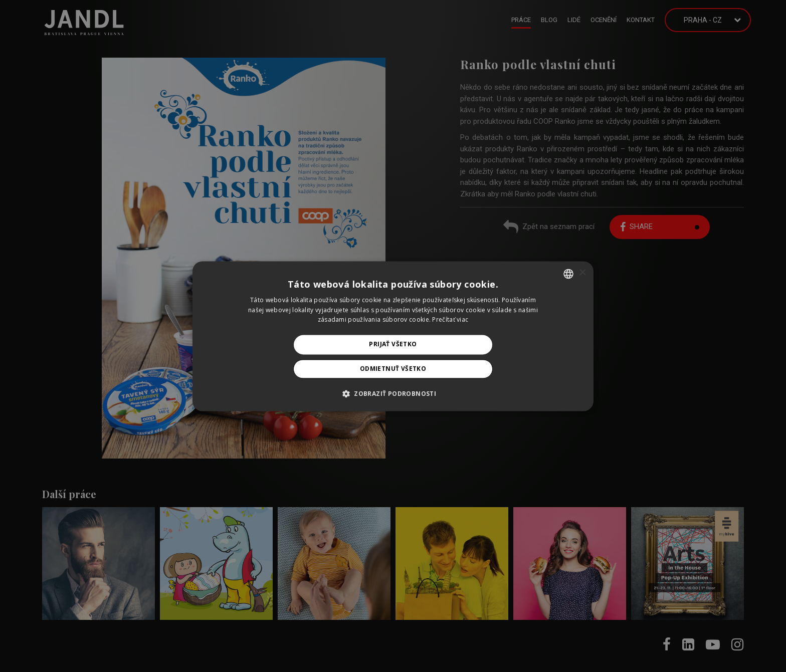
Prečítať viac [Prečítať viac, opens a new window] (450, 320)
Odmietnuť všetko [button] (393, 369)
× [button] (582, 273)
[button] (393, 393)
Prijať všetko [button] (393, 345)
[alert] (393, 336)
